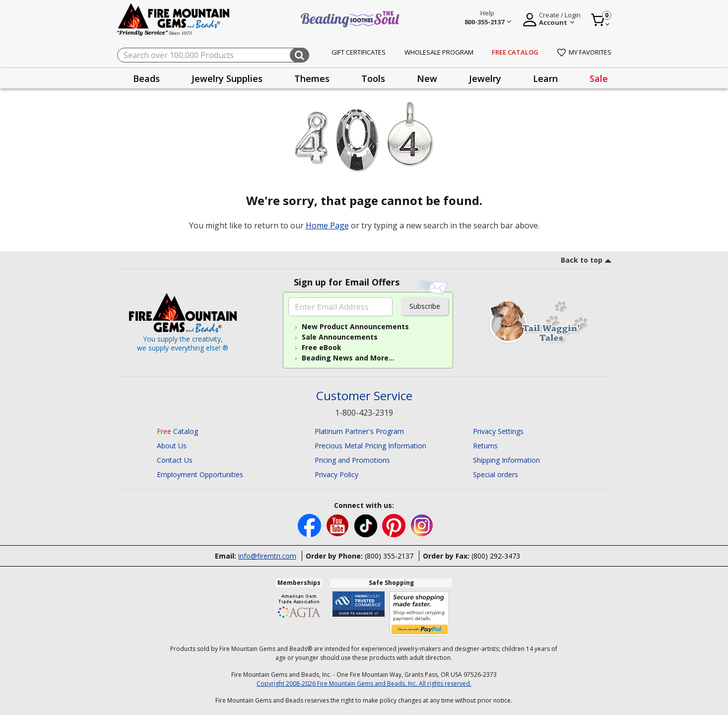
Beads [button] (146, 78)
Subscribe (425, 306)
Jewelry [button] (485, 78)
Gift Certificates (359, 52)
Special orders (496, 474)
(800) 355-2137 (389, 556)
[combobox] (213, 55)
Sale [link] (599, 78)
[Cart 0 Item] (601, 20)
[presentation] (146, 78)
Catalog (177, 431)
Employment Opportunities (200, 474)
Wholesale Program (439, 52)
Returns (485, 446)
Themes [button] (312, 78)
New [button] (427, 78)
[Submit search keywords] (299, 55)
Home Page (327, 225)
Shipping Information (506, 460)
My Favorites (584, 52)
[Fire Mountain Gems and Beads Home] (174, 19)
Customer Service (364, 396)
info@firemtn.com (267, 556)
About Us (172, 446)
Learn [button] (545, 78)
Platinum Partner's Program (359, 431)
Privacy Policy (336, 474)
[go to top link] (586, 262)
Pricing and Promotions (352, 460)
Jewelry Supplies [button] (227, 78)
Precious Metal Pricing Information (370, 446)
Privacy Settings (498, 431)
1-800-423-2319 (364, 413)
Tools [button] (373, 78)
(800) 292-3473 (496, 556)
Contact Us (175, 460)
